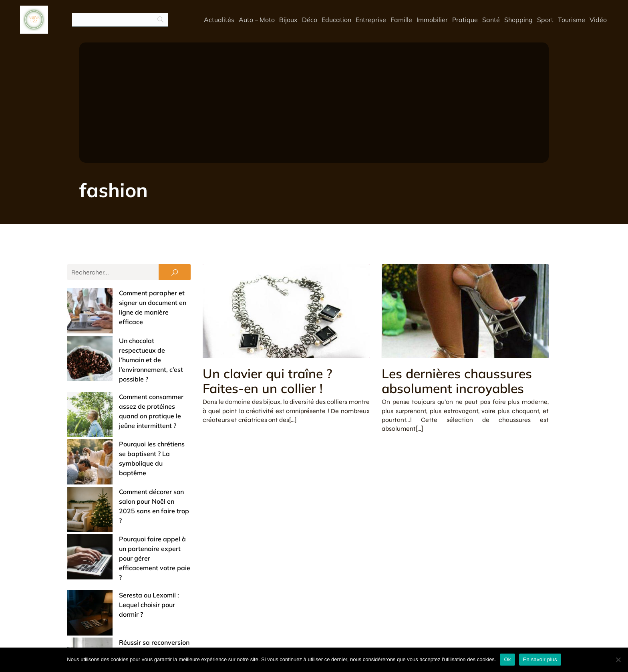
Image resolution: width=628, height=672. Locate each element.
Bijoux (288, 20)
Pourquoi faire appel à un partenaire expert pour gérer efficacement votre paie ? (125, 449)
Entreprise (371, 20)
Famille (401, 20)
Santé (491, 20)
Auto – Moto (257, 20)
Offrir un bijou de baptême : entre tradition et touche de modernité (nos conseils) (122, 568)
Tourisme (572, 20)
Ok (507, 659)
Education (336, 20)
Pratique (465, 20)
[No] (618, 660)
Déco (310, 20)
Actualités (219, 20)
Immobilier (432, 20)
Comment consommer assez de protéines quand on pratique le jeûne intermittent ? (122, 358)
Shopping (518, 20)
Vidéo (598, 20)
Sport (545, 20)
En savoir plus (540, 659)
